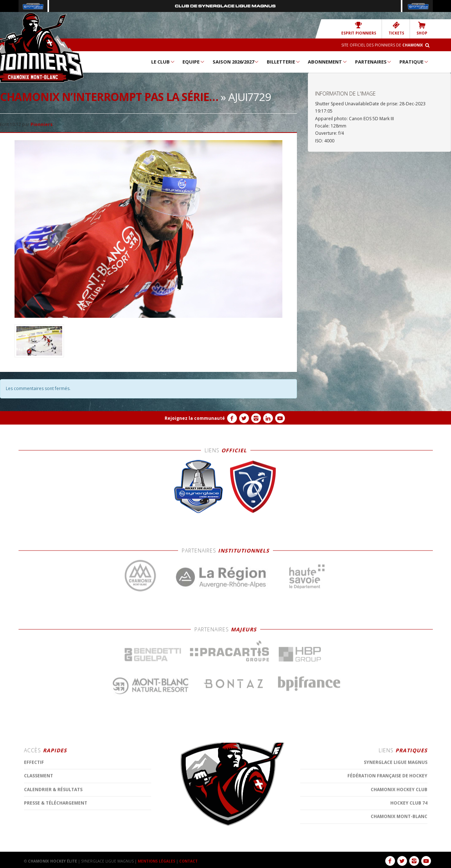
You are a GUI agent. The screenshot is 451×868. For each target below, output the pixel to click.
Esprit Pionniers (359, 29)
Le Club (163, 62)
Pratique (414, 62)
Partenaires (374, 62)
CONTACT (189, 861)
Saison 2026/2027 (236, 62)
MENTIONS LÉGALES (157, 861)
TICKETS (396, 29)
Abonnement (328, 62)
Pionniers (42, 124)
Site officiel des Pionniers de (382, 45)
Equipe (194, 62)
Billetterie (284, 62)
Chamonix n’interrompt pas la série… (109, 97)
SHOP (422, 29)
